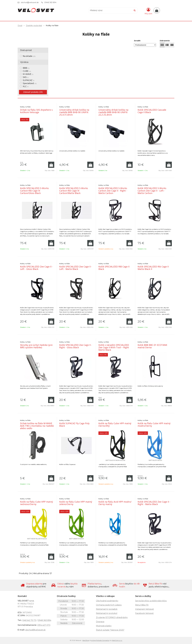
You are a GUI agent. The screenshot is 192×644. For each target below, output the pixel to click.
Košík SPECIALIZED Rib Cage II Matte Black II (153, 268)
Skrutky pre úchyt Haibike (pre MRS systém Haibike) (36, 346)
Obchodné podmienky (107, 601)
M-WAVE (28, 74)
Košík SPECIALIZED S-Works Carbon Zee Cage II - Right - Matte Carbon (113, 191)
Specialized (30, 83)
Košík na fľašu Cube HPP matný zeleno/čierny (76, 503)
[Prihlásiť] (148, 11)
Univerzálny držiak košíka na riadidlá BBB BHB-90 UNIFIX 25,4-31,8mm (74, 112)
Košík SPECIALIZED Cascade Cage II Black (152, 111)
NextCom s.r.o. (117, 640)
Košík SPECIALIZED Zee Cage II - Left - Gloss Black (36, 268)
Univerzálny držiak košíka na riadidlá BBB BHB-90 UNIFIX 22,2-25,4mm (113, 112)
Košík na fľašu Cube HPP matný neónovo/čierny (36, 503)
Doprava (100, 622)
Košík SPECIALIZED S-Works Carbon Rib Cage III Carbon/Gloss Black (34, 191)
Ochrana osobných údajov (109, 605)
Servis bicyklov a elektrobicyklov (151, 601)
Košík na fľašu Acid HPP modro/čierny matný (115, 503)
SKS (26, 77)
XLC (26, 86)
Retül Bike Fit (142, 605)
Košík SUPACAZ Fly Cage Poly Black (74, 425)
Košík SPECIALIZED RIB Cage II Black (114, 268)
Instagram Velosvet (145, 609)
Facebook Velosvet (144, 613)
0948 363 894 (50, 2)
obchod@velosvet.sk (30, 2)
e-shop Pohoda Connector (100, 640)
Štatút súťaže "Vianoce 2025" (110, 630)
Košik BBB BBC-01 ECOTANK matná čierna (152, 346)
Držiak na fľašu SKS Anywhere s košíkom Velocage (36, 111)
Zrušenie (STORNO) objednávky (112, 617)
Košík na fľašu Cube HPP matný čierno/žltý (115, 425)
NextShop (86, 640)
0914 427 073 (44, 625)
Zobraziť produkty (33, 92)
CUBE (27, 71)
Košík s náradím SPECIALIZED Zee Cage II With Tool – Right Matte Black (114, 347)
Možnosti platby (104, 626)
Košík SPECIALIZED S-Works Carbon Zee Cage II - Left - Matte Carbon (152, 191)
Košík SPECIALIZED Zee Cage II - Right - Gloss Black (76, 346)
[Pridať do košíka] (51, 165)
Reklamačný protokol (107, 613)
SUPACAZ (29, 80)
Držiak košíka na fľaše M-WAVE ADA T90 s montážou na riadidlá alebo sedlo (37, 426)
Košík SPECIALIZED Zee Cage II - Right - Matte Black (154, 503)
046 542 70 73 (29, 620)
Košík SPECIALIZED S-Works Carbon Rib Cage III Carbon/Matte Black (74, 191)
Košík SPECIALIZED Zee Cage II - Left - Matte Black (76, 268)
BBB (26, 68)
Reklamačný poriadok (107, 609)
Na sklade (29, 56)
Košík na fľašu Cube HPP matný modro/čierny (154, 425)
